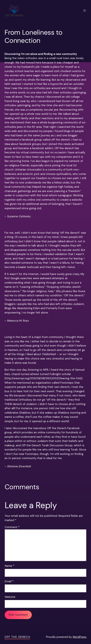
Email (9, 581)
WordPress (80, 637)
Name (9, 566)
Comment (12, 527)
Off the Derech (17, 637)
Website (10, 597)
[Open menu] (85, 11)
